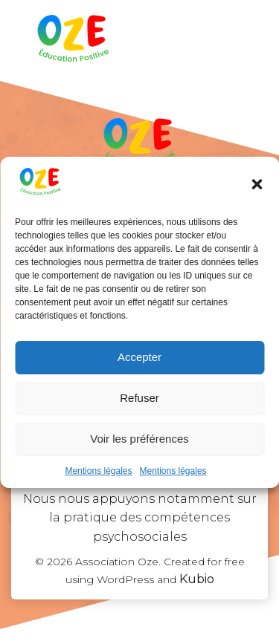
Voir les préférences (139, 439)
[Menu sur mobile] (237, 41)
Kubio (197, 579)
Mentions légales (98, 471)
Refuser (139, 398)
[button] (257, 184)
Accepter (139, 357)
